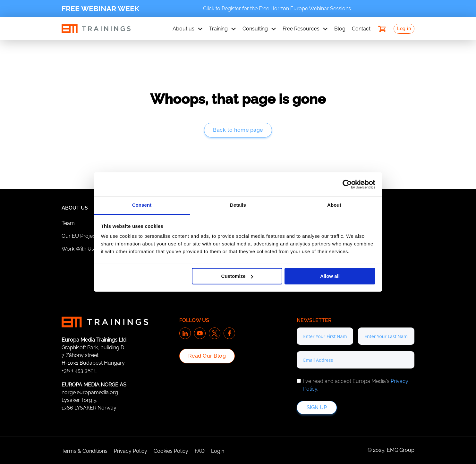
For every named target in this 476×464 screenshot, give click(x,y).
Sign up (317, 407)
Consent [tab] (142, 205)
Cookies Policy (171, 451)
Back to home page (238, 130)
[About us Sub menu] (200, 29)
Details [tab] (238, 205)
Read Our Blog (207, 356)
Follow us (194, 320)
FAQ (200, 451)
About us (183, 29)
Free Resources (301, 29)
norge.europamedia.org (90, 392)
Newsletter (314, 320)
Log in (404, 29)
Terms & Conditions (85, 451)
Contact (361, 29)
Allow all (330, 276)
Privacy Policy (131, 451)
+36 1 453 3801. (79, 371)
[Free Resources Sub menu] (325, 29)
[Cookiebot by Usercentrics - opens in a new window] (347, 184)
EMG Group (401, 450)
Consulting (255, 29)
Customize (237, 276)
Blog (340, 29)
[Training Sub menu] (234, 29)
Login (218, 451)
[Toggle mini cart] (382, 29)
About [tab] (334, 205)
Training (218, 29)
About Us (75, 208)
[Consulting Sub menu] (274, 29)
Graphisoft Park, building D (93, 348)
